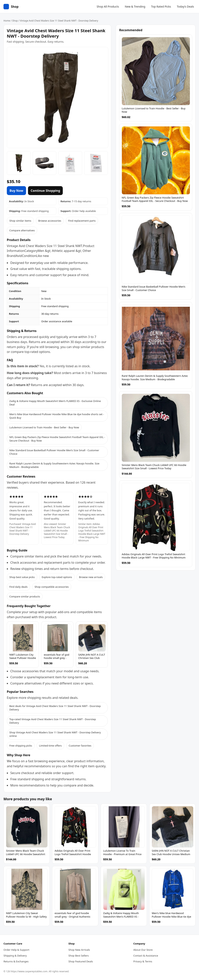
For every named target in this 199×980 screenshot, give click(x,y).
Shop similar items (20, 221)
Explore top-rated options (57, 577)
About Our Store (143, 950)
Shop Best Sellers (79, 956)
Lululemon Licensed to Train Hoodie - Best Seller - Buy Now (44, 427)
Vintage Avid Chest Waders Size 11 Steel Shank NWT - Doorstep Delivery (23, 529)
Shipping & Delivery (15, 956)
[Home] (11, 7)
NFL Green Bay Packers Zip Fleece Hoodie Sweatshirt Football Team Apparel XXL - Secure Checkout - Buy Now (57, 439)
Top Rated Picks (161, 6)
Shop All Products (108, 6)
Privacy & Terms (143, 961)
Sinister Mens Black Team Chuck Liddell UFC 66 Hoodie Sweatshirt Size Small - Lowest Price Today (57, 531)
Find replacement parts (82, 221)
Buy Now (16, 191)
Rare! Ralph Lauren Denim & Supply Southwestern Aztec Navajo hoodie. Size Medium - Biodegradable (54, 465)
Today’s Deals (185, 6)
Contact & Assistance (146, 956)
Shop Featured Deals (81, 961)
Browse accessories (50, 221)
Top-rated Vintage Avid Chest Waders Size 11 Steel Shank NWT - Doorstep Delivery (53, 721)
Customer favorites (80, 746)
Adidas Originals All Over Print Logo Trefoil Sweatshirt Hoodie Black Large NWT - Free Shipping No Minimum (92, 532)
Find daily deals (18, 587)
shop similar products (88, 347)
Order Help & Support (16, 950)
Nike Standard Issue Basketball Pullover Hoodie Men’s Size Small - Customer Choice (54, 452)
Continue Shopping (45, 191)
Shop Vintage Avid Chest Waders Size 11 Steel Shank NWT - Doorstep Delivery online (55, 734)
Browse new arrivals (91, 577)
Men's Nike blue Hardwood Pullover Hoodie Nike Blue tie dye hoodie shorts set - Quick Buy (57, 416)
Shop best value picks (22, 577)
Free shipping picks (21, 746)
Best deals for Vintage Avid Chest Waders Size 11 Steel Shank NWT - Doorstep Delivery (55, 708)
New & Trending (135, 6)
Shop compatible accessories (52, 587)
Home (7, 21)
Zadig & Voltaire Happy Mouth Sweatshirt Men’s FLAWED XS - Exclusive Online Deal (55, 403)
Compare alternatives (22, 230)
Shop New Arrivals (79, 950)
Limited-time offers (50, 746)
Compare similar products (25, 596)
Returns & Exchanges (16, 961)
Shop (15, 21)
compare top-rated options (30, 352)
